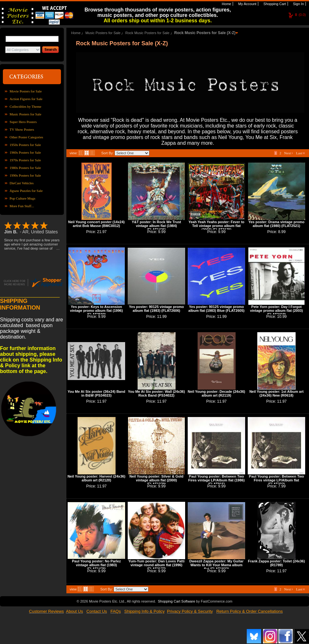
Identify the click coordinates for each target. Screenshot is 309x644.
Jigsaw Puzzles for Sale (26, 191)
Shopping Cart (274, 4)
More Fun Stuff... (22, 206)
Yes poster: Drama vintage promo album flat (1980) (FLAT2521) (276, 224)
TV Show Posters (22, 129)
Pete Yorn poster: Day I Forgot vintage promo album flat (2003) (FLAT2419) (276, 311)
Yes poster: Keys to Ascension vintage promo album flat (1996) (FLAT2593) (96, 311)
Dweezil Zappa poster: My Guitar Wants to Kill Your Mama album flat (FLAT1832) (216, 565)
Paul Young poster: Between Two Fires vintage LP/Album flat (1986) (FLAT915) (217, 480)
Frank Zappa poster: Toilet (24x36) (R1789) (276, 563)
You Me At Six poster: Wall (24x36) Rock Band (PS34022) (157, 393)
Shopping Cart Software (176, 601)
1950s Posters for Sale (25, 145)
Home (226, 4)
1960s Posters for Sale (25, 152)
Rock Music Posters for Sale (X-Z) (205, 33)
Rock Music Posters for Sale (147, 33)
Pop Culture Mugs (23, 198)
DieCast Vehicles (22, 183)
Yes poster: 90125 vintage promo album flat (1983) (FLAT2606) (156, 309)
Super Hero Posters (23, 122)
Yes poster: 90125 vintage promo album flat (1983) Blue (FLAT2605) (216, 309)
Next (289, 153)
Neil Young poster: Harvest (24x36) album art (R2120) (96, 478)
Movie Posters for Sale (26, 91)
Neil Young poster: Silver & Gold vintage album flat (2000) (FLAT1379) (157, 480)
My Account (247, 4)
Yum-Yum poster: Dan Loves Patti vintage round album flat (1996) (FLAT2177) (156, 565)
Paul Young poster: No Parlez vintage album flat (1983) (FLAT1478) (96, 565)
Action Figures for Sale (26, 99)
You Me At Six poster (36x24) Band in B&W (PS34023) (96, 393)
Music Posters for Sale (25, 114)
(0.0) (300, 15)
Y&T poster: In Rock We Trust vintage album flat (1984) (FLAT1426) (156, 226)
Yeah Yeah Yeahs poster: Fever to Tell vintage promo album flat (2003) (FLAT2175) (216, 226)
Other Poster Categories (26, 137)
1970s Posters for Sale (25, 160)
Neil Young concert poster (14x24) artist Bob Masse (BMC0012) (97, 224)
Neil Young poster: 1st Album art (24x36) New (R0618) (276, 393)
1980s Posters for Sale (25, 168)
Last (300, 153)
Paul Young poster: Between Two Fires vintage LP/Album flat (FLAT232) (276, 480)
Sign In (298, 4)
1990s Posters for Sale (25, 175)
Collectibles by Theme (25, 106)
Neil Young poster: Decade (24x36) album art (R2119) (216, 393)
